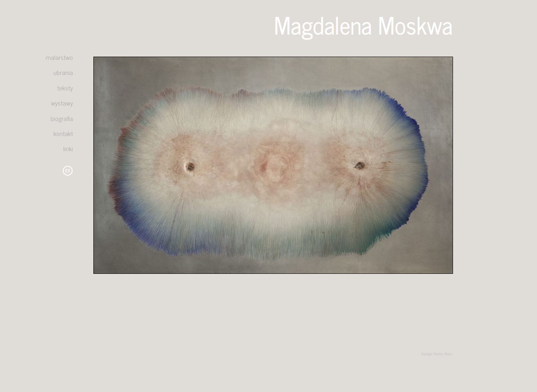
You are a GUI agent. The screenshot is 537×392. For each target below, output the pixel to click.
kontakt (63, 133)
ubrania (63, 72)
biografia (62, 118)
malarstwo (59, 57)
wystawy (62, 103)
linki (68, 148)
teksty (65, 88)
